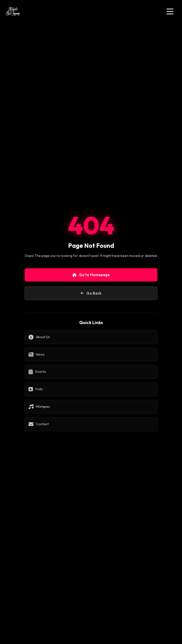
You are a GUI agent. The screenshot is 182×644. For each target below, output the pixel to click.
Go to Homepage (91, 275)
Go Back (91, 293)
